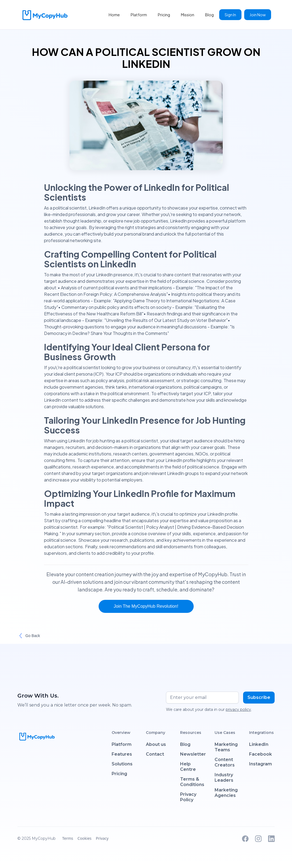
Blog (209, 15)
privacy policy (238, 709)
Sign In (230, 15)
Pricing (164, 15)
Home (114, 15)
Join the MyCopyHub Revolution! (146, 606)
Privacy (102, 838)
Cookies (84, 838)
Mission (188, 15)
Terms (68, 838)
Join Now (258, 15)
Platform (139, 15)
